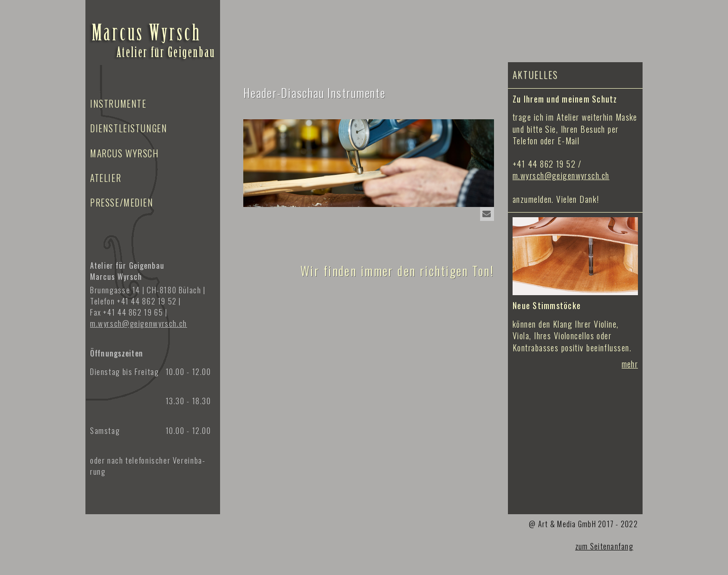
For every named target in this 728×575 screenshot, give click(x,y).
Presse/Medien (122, 202)
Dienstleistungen (129, 128)
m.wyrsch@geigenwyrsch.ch (561, 175)
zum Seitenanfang (604, 546)
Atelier (106, 178)
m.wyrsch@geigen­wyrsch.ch (139, 323)
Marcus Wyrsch (125, 153)
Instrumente (118, 103)
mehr (630, 364)
